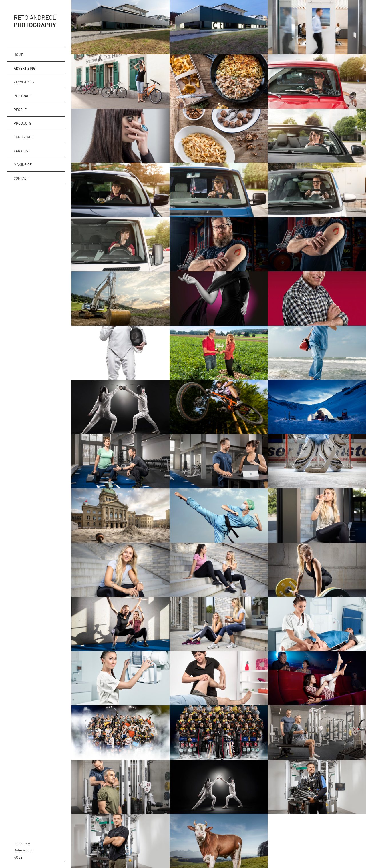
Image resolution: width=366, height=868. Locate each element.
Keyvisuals (24, 82)
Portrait (22, 96)
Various (21, 151)
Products (23, 123)
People (20, 110)
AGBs (10, 857)
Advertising (25, 68)
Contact (21, 178)
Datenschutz (10, 850)
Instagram (10, 843)
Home (18, 55)
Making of (23, 164)
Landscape (24, 137)
